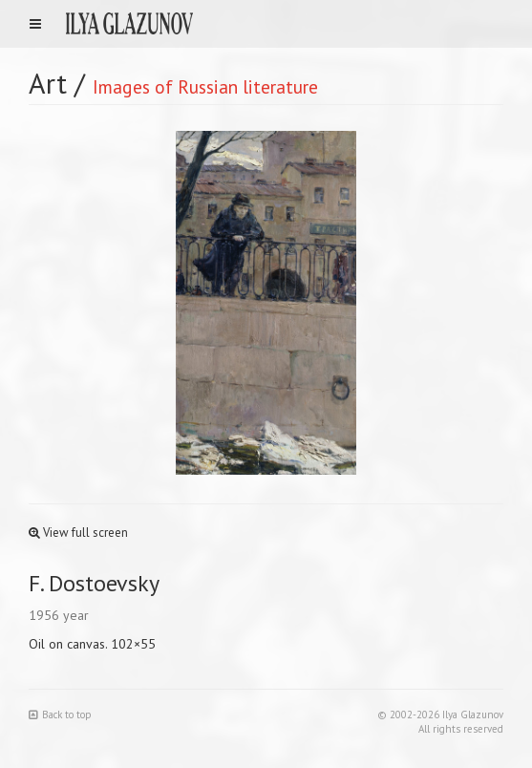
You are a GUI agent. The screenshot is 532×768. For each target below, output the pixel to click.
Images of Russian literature (205, 86)
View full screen (78, 533)
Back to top (60, 715)
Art (48, 83)
